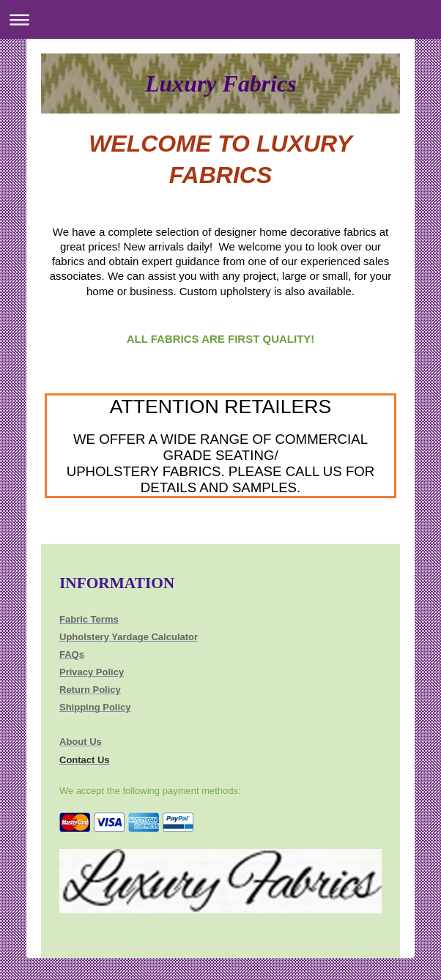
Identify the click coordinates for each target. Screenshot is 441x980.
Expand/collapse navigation (220, 19)
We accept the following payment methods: (150, 791)
